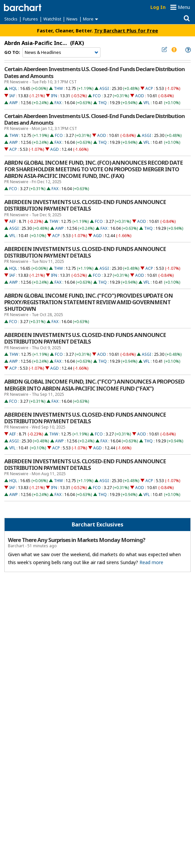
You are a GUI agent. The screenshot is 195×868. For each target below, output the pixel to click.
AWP (14, 103)
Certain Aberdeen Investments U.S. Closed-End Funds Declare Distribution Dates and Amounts (95, 72)
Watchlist (52, 19)
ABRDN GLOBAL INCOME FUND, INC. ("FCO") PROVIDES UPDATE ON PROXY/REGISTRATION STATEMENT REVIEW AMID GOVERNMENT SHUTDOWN (89, 302)
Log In (158, 7)
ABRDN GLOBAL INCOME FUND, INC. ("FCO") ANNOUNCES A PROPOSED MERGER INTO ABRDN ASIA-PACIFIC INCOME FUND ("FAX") (94, 385)
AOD (140, 96)
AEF (13, 221)
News (72, 19)
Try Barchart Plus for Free (126, 30)
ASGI (104, 88)
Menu (184, 7)
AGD (55, 149)
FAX (58, 103)
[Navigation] (61, 53)
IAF (12, 96)
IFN (54, 96)
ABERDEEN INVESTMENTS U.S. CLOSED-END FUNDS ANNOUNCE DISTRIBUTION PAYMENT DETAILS (85, 205)
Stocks (11, 19)
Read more (151, 562)
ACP (149, 88)
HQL (13, 88)
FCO (97, 96)
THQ (102, 103)
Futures (30, 19)
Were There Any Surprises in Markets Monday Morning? (77, 540)
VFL (147, 103)
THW (58, 88)
